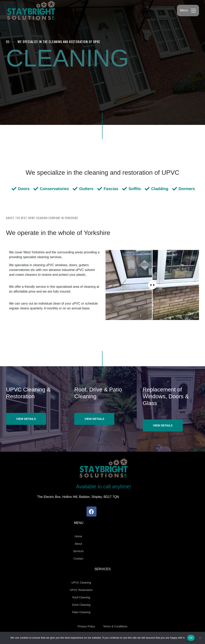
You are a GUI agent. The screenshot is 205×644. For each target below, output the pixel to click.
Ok (191, 638)
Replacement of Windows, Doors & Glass (166, 396)
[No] (200, 638)
